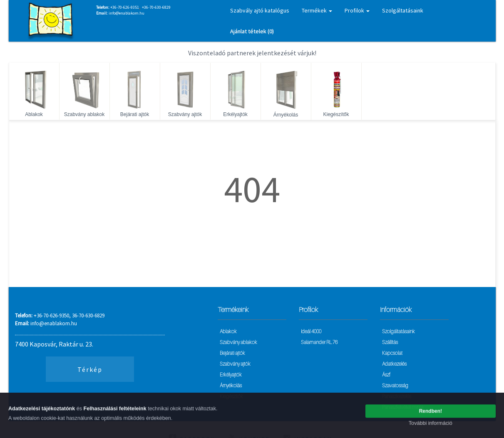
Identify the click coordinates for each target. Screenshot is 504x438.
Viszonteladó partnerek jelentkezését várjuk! (252, 53)
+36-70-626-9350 (51, 316)
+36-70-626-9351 (125, 7)
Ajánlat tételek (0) (252, 31)
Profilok (357, 10)
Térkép (90, 369)
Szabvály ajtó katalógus (260, 10)
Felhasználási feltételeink (115, 411)
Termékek (317, 10)
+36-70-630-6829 (156, 7)
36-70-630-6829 (88, 316)
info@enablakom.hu (127, 13)
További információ (431, 426)
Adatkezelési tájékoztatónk (42, 411)
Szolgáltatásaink (403, 10)
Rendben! (431, 413)
